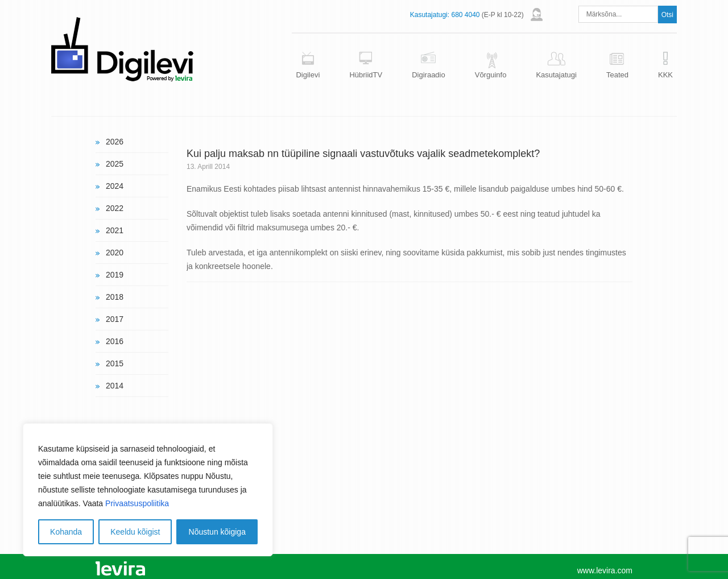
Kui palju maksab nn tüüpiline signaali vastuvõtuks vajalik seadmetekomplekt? (363, 154)
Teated (617, 75)
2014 (115, 386)
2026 (115, 142)
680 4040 (465, 15)
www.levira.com (605, 570)
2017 (115, 319)
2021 (115, 230)
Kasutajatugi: (430, 15)
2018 (115, 297)
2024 (115, 186)
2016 (115, 341)
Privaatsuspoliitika (137, 503)
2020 (115, 253)
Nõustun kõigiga (217, 532)
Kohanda (66, 532)
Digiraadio (429, 75)
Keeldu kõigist (135, 532)
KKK (665, 75)
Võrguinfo (491, 75)
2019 (115, 275)
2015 (115, 363)
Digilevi (308, 75)
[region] (148, 490)
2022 (115, 208)
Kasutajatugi (556, 75)
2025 (115, 164)
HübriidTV (366, 75)
